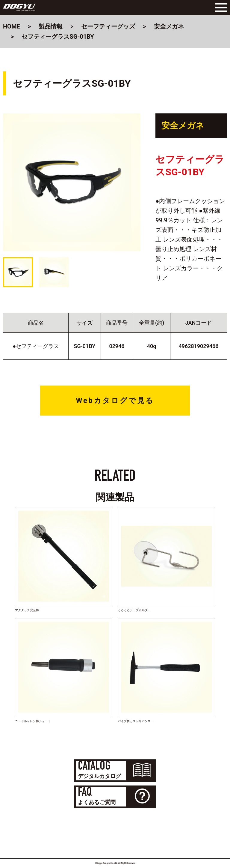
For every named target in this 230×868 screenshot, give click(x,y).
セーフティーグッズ (108, 26)
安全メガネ (169, 26)
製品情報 (51, 26)
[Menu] (220, 8)
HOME (12, 26)
